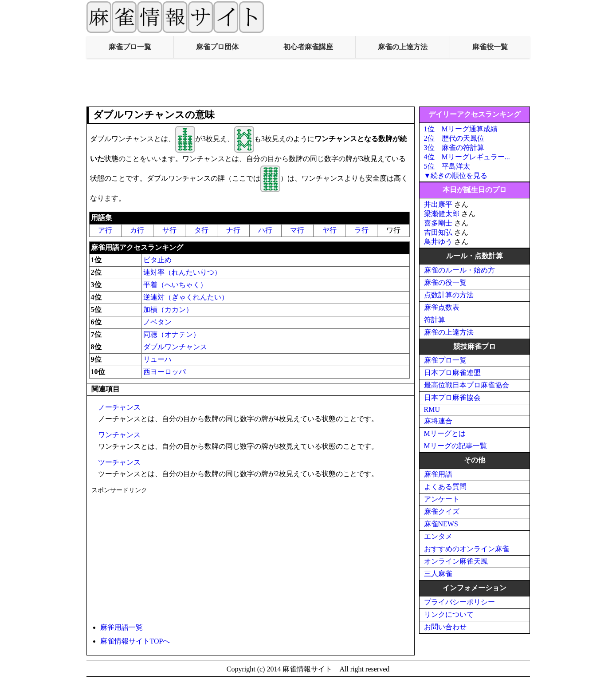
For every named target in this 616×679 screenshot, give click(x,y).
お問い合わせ (445, 627)
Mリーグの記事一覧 (455, 446)
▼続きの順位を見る (456, 176)
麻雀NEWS (441, 524)
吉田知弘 (438, 232)
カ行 (137, 230)
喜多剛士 (438, 223)
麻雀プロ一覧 (130, 47)
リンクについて (449, 614)
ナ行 (233, 230)
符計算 (435, 320)
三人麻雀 (438, 574)
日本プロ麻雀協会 (452, 397)
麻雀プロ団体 (217, 47)
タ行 (201, 230)
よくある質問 (445, 487)
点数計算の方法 (449, 295)
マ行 (297, 230)
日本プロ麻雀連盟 (452, 373)
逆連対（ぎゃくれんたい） (186, 297)
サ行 (169, 230)
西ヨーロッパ (165, 372)
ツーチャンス (119, 462)
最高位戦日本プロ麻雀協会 (467, 385)
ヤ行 (330, 230)
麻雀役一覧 (490, 47)
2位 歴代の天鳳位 (454, 138)
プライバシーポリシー (459, 602)
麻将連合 (438, 421)
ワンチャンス (119, 435)
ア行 (105, 230)
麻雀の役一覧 (445, 282)
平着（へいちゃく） (175, 285)
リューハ (157, 359)
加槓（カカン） (168, 310)
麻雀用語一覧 (122, 627)
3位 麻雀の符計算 (454, 148)
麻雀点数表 (442, 307)
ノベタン (157, 322)
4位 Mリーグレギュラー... (467, 157)
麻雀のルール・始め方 (459, 270)
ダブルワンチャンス (175, 347)
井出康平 (438, 204)
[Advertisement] (308, 83)
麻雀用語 (438, 474)
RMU (432, 409)
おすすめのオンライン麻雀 (467, 549)
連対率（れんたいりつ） (182, 272)
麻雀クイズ (442, 511)
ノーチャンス (119, 407)
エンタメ (438, 536)
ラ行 (361, 230)
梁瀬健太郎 (442, 214)
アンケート (442, 499)
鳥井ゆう (438, 242)
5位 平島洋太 (447, 166)
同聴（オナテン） (172, 334)
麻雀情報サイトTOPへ (135, 641)
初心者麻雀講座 (308, 47)
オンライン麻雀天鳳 (456, 561)
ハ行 (265, 230)
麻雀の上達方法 (403, 47)
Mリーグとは (445, 433)
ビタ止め (157, 260)
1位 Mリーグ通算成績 (461, 129)
